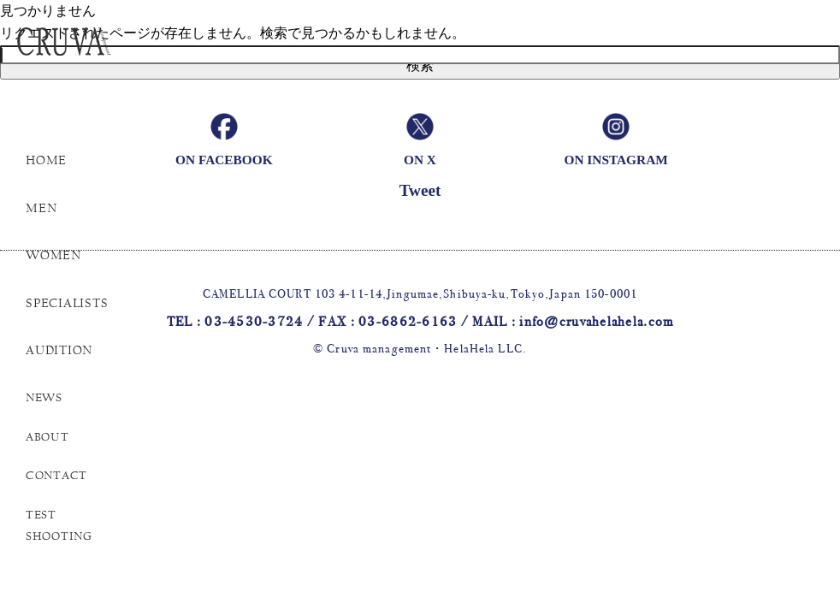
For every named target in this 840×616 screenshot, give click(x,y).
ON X (420, 160)
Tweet (420, 190)
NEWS (44, 398)
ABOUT (47, 437)
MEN (41, 208)
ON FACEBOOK (224, 160)
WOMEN (53, 255)
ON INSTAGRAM (615, 160)
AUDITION (59, 350)
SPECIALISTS (67, 303)
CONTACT (56, 476)
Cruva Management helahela (90, 50)
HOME (46, 160)
